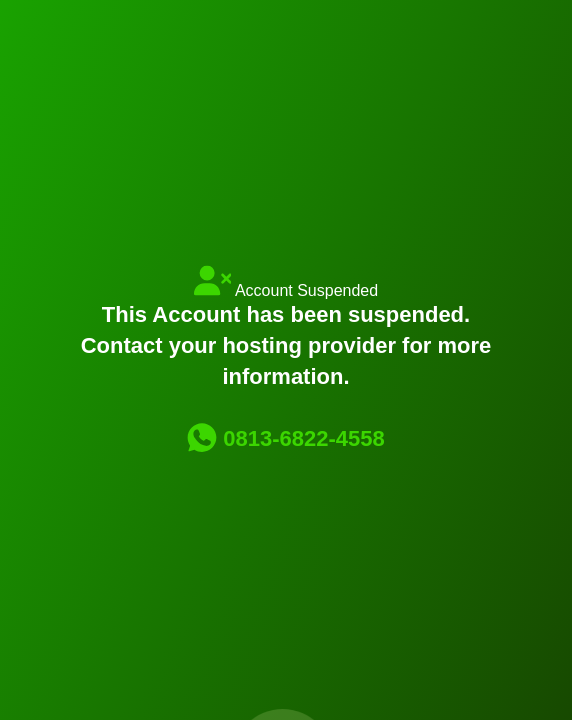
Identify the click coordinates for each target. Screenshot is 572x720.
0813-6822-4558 (286, 438)
